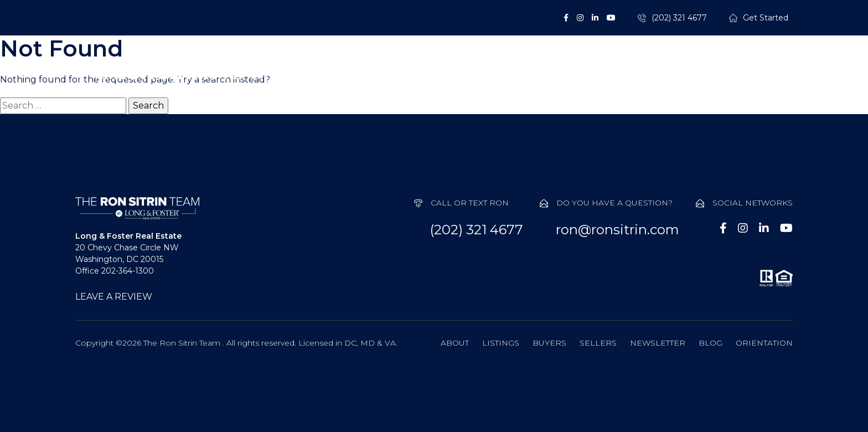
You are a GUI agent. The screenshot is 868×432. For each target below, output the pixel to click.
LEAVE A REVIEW (114, 297)
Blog (711, 343)
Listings (438, 83)
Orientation (764, 343)
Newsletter (658, 343)
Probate (675, 83)
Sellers (594, 83)
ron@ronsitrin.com (618, 230)
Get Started (766, 18)
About (363, 83)
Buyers (516, 83)
